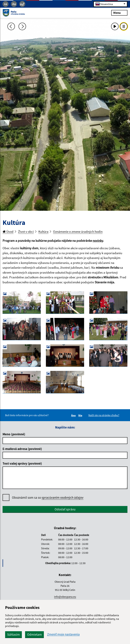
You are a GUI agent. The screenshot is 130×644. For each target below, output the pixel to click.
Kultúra (43, 232)
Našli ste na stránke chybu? (104, 415)
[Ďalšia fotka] (22, 26)
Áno (74, 415)
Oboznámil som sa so (48, 498)
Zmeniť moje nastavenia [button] (63, 634)
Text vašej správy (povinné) (22, 463)
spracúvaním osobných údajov (63, 497)
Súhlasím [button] (13, 634)
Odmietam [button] (34, 634)
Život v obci (26, 232)
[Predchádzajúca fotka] (11, 26)
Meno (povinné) (14, 434)
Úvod (8, 232)
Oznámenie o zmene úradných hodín (78, 232)
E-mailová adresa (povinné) (22, 449)
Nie (81, 415)
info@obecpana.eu (65, 597)
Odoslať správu (65, 509)
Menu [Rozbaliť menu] (119, 13)
